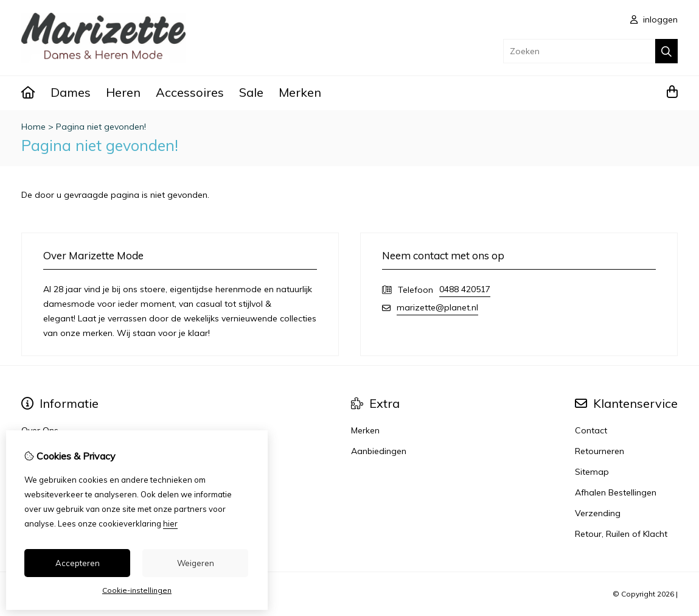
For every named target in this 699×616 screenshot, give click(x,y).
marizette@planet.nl (437, 307)
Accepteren (78, 563)
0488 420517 (465, 289)
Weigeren (196, 563)
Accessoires (190, 92)
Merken (300, 92)
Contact (591, 430)
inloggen (654, 19)
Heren (123, 92)
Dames (71, 92)
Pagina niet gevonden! (101, 127)
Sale (251, 92)
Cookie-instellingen (137, 590)
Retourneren (600, 451)
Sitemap (592, 472)
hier (170, 523)
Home (33, 127)
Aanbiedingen (379, 451)
